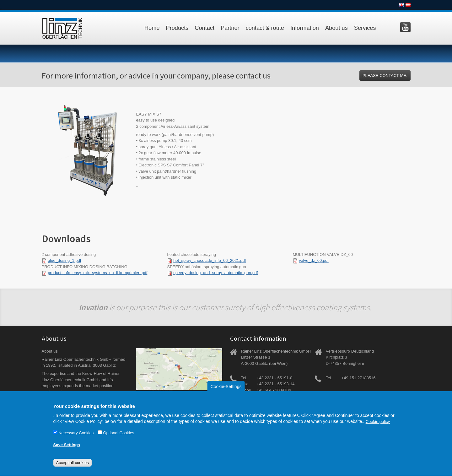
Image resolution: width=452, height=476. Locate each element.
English (401, 5)
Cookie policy (378, 427)
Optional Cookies (118, 438)
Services (365, 28)
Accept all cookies (73, 469)
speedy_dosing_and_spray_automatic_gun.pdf (216, 273)
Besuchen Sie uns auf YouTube (405, 27)
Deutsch (408, 5)
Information (305, 28)
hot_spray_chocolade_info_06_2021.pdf (210, 260)
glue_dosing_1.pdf (64, 260)
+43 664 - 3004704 (274, 390)
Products (177, 28)
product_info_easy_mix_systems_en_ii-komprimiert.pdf (97, 273)
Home (152, 28)
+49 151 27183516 (359, 378)
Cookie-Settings (226, 392)
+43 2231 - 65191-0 (275, 378)
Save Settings (67, 451)
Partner (230, 28)
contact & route (265, 28)
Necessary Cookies (76, 438)
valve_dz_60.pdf (314, 260)
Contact (204, 28)
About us (336, 28)
